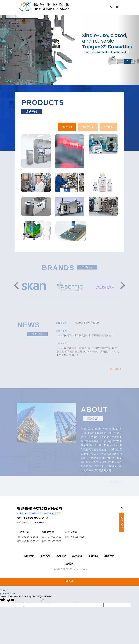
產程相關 (67, 127)
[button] (10, 50)
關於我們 (29, 556)
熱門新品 (77, 556)
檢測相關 (109, 127)
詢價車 (69, 564)
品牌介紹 (62, 556)
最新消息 (93, 556)
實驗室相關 (88, 127)
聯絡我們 (110, 556)
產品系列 (46, 556)
